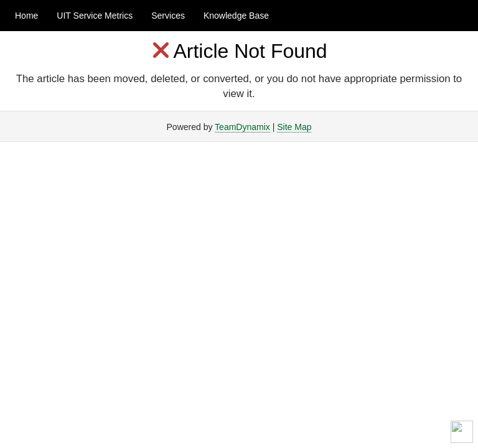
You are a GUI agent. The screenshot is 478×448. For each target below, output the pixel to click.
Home (26, 16)
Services (168, 16)
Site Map (294, 127)
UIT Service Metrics (95, 16)
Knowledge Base (236, 16)
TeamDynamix (242, 127)
